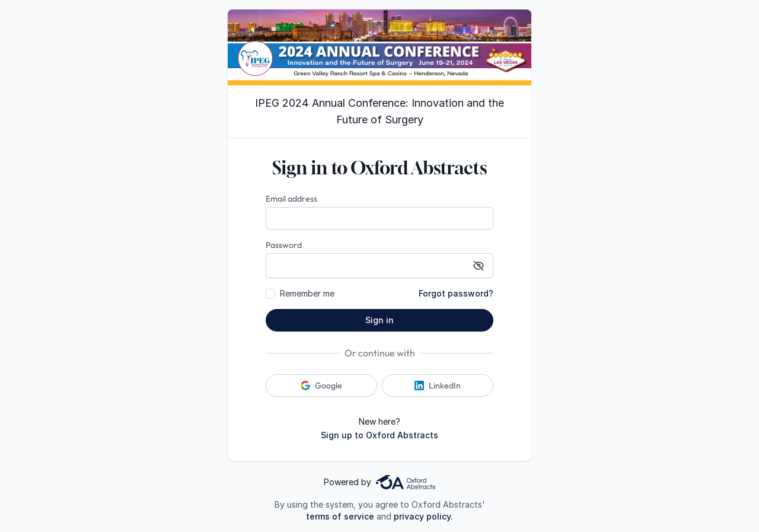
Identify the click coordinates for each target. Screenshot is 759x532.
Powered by (379, 482)
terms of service (340, 516)
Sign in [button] (379, 320)
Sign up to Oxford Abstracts (379, 435)
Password (284, 245)
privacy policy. (423, 516)
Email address (291, 199)
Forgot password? (456, 293)
